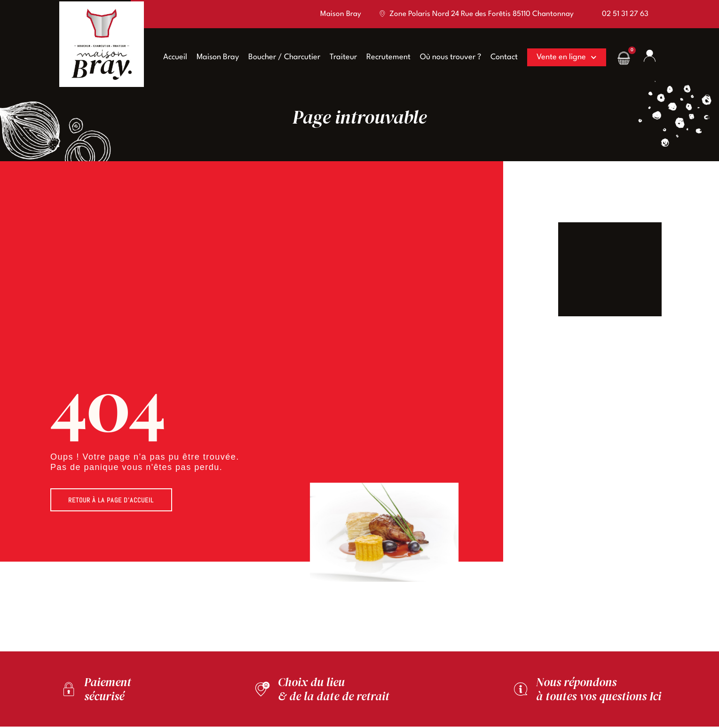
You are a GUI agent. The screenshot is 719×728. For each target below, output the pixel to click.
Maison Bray (214, 57)
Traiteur (340, 57)
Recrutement (385, 57)
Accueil (171, 57)
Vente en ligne (563, 58)
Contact (500, 57)
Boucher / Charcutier (280, 57)
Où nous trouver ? (447, 57)
